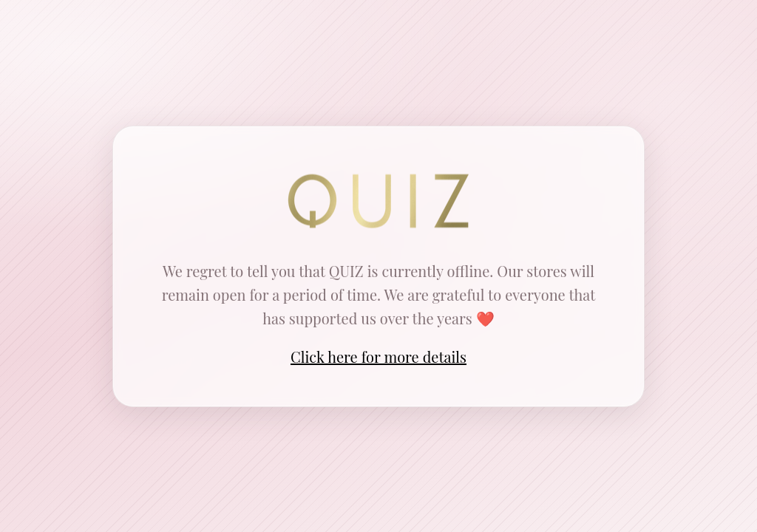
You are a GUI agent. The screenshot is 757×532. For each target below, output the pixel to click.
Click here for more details (378, 357)
